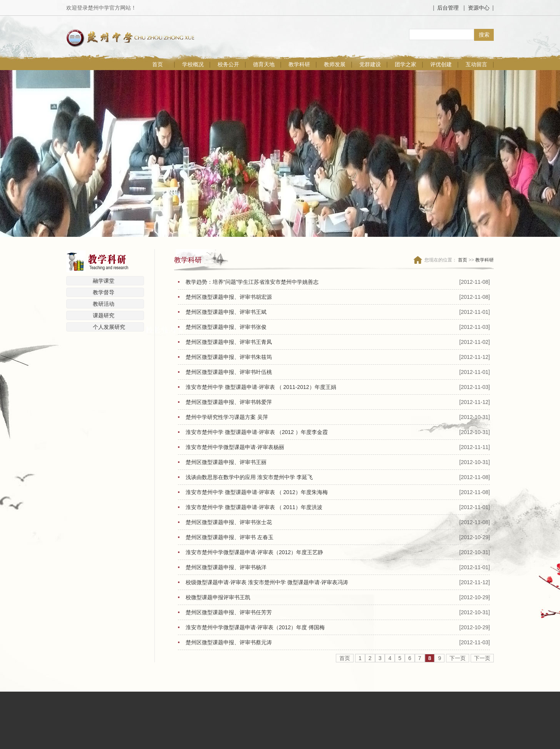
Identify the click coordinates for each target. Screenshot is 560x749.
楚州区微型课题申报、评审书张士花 (229, 522)
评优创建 (441, 64)
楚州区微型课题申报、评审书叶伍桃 (229, 372)
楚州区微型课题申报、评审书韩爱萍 (229, 402)
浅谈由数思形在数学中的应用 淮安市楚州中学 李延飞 (249, 477)
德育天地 (264, 64)
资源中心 (479, 8)
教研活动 (104, 304)
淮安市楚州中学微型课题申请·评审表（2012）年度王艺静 (254, 552)
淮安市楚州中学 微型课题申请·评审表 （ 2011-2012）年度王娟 (261, 387)
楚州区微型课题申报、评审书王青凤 (229, 342)
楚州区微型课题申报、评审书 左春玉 (230, 537)
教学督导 (104, 292)
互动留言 (476, 64)
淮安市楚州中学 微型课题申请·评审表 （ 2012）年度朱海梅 (257, 492)
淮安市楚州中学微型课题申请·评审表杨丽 (235, 447)
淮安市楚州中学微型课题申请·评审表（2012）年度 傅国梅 (255, 627)
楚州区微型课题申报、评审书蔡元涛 (229, 642)
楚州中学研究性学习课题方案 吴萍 (227, 417)
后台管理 (448, 8)
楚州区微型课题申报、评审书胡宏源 (229, 297)
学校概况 (193, 64)
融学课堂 (104, 281)
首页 (158, 64)
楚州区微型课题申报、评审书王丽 (226, 462)
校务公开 (228, 64)
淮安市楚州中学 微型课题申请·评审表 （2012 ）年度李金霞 (257, 432)
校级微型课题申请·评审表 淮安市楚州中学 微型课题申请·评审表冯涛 (267, 582)
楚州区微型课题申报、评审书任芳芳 (229, 612)
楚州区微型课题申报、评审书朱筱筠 (229, 357)
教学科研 (299, 64)
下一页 (458, 658)
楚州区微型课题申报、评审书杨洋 (226, 567)
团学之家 (406, 64)
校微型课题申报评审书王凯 (218, 597)
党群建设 (370, 64)
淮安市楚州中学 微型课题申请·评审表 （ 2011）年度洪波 (254, 507)
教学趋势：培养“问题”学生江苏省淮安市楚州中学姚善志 (252, 282)
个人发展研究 (109, 327)
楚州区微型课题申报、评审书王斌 (226, 312)
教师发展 (335, 64)
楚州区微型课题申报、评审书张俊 (226, 327)
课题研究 (104, 315)
